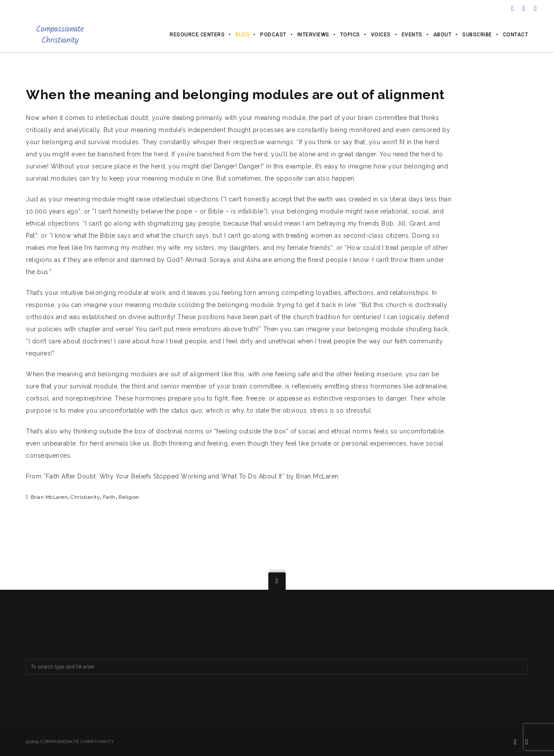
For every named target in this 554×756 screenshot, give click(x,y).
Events (412, 35)
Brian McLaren (49, 497)
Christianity (85, 497)
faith (109, 497)
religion (129, 497)
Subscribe (477, 35)
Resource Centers (197, 35)
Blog (242, 35)
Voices (381, 35)
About (443, 35)
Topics (350, 35)
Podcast (273, 35)
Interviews (313, 35)
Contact (516, 35)
